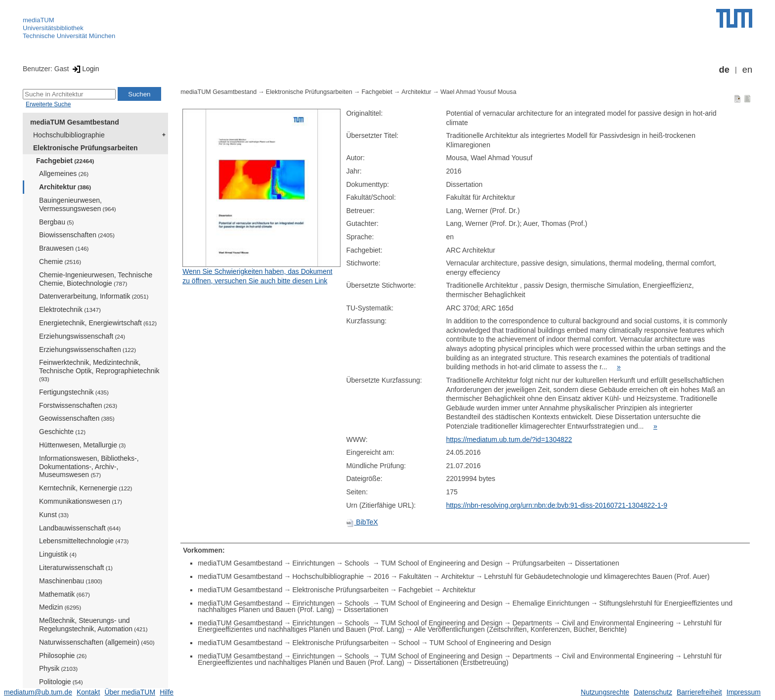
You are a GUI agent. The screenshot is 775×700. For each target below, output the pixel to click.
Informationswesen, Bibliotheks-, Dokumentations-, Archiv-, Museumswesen (89, 467)
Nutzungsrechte (605, 692)
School (409, 643)
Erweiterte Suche (48, 104)
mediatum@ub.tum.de (38, 692)
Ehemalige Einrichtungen (551, 603)
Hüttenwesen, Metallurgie (82, 445)
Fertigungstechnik (74, 392)
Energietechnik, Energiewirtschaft (98, 323)
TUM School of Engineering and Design (442, 563)
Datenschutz (653, 692)
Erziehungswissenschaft (82, 336)
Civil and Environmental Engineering (618, 623)
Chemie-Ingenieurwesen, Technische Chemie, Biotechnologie (96, 279)
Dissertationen (597, 563)
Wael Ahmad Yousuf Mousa (478, 92)
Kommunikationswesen (81, 501)
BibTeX (362, 522)
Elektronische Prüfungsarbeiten (86, 148)
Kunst (54, 515)
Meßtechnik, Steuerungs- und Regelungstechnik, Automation (93, 625)
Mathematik (65, 594)
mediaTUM (39, 20)
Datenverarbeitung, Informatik (94, 296)
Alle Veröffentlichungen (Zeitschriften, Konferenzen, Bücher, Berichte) (520, 629)
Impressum (744, 692)
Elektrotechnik (70, 309)
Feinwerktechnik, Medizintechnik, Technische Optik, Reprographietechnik (99, 370)
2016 (381, 576)
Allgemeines (64, 174)
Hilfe (167, 692)
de (724, 70)
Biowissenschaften (77, 235)
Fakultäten (415, 576)
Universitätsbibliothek (53, 28)
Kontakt (88, 692)
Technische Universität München (69, 36)
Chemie (60, 262)
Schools (358, 563)
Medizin (60, 607)
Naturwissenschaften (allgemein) (97, 642)
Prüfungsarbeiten (539, 563)
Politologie (61, 682)
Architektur (65, 187)
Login (85, 69)
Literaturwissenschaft (76, 568)
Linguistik (58, 554)
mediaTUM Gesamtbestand (75, 122)
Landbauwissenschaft (80, 528)
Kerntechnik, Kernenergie (86, 488)
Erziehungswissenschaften (87, 350)
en (747, 70)
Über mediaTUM (130, 692)
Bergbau (56, 222)
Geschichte (62, 432)
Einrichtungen (313, 563)
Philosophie (63, 656)
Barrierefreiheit (699, 692)
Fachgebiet (65, 161)
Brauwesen (64, 248)
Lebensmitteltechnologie (84, 541)
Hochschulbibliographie (69, 135)
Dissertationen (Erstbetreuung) (461, 662)
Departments (532, 623)
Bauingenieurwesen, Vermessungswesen (78, 204)
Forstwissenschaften (78, 405)
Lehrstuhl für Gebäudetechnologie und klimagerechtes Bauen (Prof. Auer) (597, 576)
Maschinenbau (71, 581)
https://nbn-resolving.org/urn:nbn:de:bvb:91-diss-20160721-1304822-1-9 (557, 505)
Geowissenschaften (77, 418)
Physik (58, 668)
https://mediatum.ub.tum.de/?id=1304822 (509, 439)
